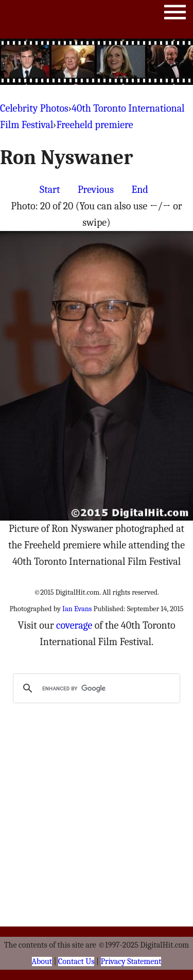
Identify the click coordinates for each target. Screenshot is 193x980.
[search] (95, 688)
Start (50, 190)
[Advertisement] (97, 62)
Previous (96, 190)
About (42, 961)
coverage (74, 625)
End (140, 190)
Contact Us (76, 961)
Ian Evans (77, 609)
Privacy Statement (131, 961)
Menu (175, 14)
